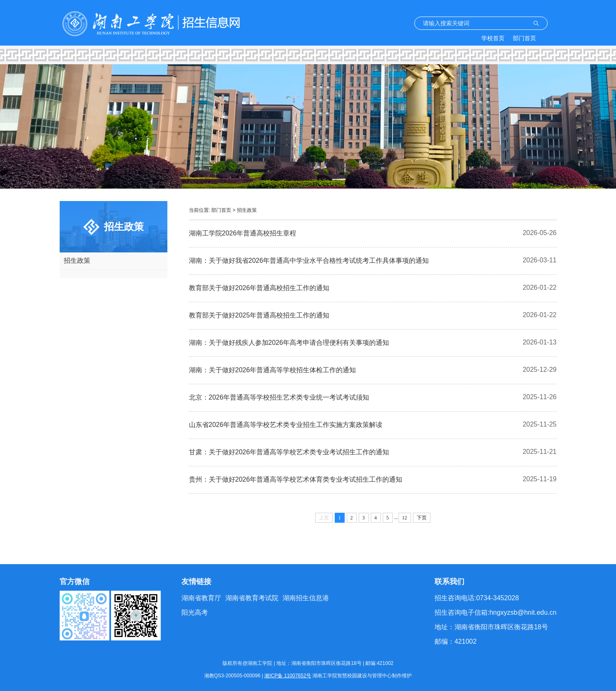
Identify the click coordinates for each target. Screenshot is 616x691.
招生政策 (77, 261)
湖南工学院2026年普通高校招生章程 (243, 233)
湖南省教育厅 (201, 598)
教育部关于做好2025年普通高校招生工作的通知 (259, 315)
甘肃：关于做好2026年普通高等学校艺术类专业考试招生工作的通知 (289, 452)
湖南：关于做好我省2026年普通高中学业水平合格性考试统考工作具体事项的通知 (309, 261)
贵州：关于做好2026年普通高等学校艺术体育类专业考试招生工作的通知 (296, 479)
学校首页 (493, 38)
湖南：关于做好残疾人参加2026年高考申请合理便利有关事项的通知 (289, 343)
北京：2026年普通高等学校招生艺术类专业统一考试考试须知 (279, 397)
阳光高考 (195, 612)
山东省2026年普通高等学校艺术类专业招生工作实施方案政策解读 (286, 425)
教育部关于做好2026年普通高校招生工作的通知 (259, 288)
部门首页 (524, 38)
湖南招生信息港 (306, 598)
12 (405, 518)
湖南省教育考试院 (252, 598)
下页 (422, 518)
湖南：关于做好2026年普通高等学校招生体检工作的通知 (273, 370)
